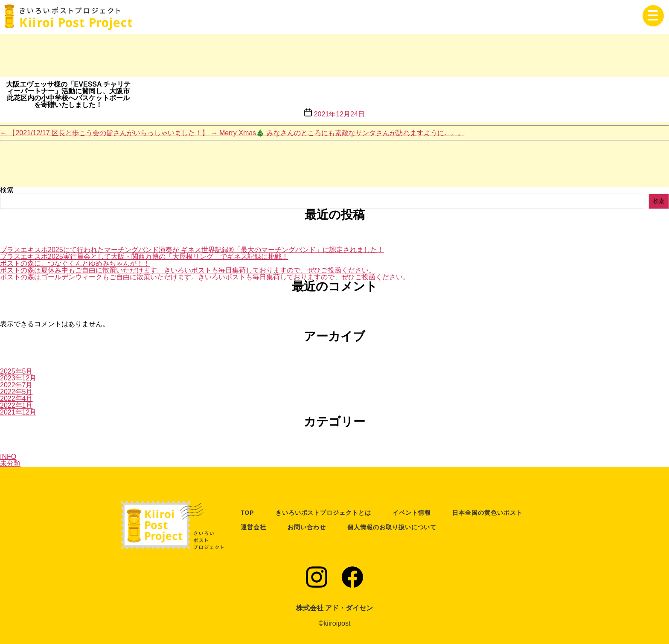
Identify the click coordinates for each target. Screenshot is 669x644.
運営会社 (253, 527)
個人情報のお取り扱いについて (392, 527)
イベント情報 (412, 513)
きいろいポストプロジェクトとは (323, 513)
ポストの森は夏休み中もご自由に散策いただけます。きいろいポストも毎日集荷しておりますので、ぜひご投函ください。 (188, 270)
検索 (7, 190)
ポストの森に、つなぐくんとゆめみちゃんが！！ (75, 263)
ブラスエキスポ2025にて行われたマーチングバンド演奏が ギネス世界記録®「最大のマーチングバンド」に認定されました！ (192, 250)
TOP (247, 513)
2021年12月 (18, 412)
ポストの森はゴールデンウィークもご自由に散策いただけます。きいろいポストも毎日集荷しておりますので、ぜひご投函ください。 (205, 277)
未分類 (10, 463)
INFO (8, 457)
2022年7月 (16, 385)
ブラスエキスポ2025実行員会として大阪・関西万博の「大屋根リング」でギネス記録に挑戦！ (144, 257)
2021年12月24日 (339, 114)
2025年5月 (16, 371)
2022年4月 (16, 399)
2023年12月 (18, 378)
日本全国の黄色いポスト (487, 513)
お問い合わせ (307, 527)
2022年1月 (16, 405)
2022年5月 (16, 392)
